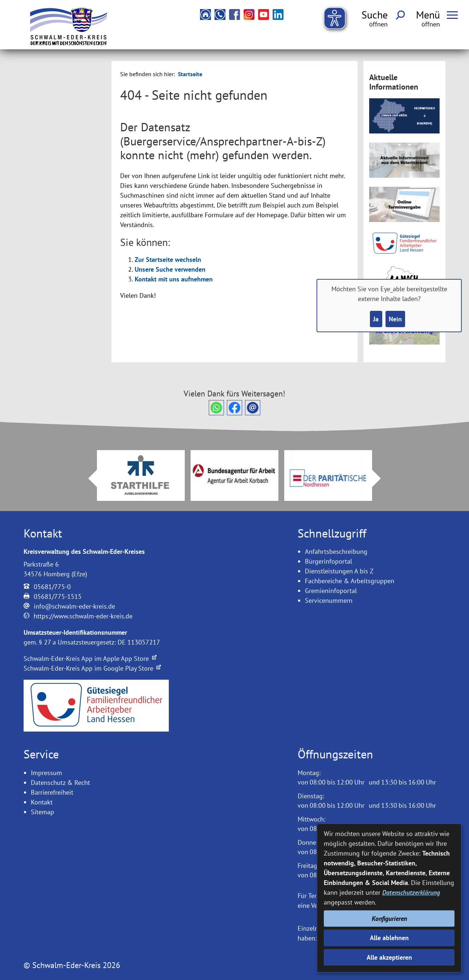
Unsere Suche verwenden (170, 269)
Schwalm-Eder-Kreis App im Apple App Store (90, 658)
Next (381, 478)
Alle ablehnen (389, 938)
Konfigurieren (389, 919)
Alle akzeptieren (389, 957)
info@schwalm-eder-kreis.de (74, 606)
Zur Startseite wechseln (168, 260)
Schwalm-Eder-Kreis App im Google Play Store (92, 668)
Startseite (190, 74)
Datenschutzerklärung (411, 892)
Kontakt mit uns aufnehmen (174, 279)
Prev (88, 478)
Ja (376, 319)
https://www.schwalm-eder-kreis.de (83, 616)
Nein (395, 319)
